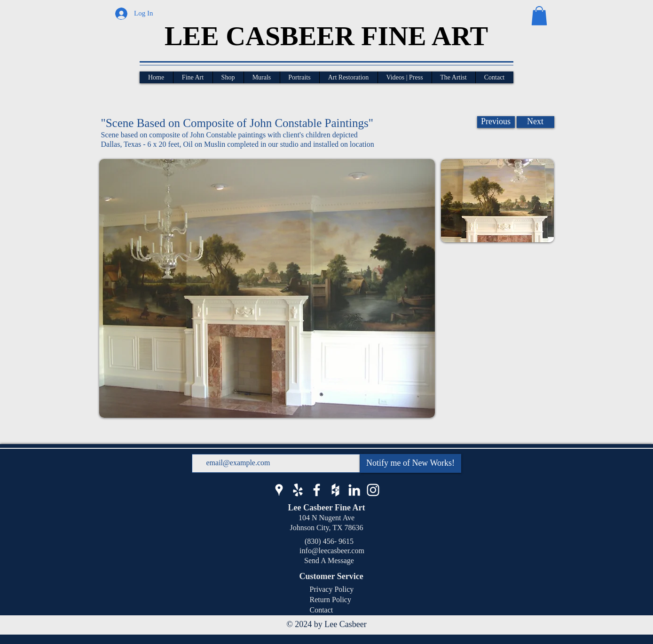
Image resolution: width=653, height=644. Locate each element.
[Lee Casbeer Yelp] (298, 490)
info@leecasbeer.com (329, 551)
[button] (539, 16)
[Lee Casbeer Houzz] (335, 490)
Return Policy (330, 600)
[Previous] (496, 122)
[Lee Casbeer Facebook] (317, 490)
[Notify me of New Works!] (411, 463)
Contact (322, 610)
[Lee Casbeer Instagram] (373, 490)
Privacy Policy (332, 589)
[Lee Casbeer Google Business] (279, 490)
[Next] (535, 122)
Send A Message (329, 561)
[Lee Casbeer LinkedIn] (354, 490)
